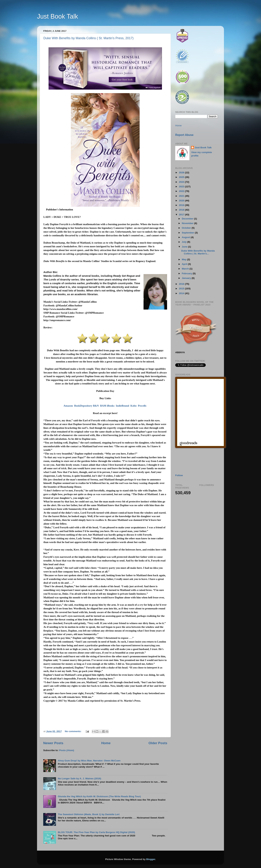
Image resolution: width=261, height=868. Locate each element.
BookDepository (83, 406)
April (185, 264)
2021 (182, 196)
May (184, 259)
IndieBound (123, 406)
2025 (182, 177)
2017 (182, 215)
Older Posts (158, 743)
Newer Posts (53, 743)
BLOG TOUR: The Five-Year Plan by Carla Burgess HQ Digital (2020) (96, 832)
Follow (179, 475)
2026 (182, 173)
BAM (103, 406)
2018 (182, 210)
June (185, 247)
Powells (142, 406)
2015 (182, 289)
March (186, 269)
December (188, 219)
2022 (182, 191)
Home (106, 743)
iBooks (111, 406)
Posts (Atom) (67, 750)
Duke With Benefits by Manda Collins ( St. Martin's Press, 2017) (89, 38)
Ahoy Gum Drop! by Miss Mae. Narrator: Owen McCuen (89, 761)
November (188, 223)
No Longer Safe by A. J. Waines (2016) (79, 779)
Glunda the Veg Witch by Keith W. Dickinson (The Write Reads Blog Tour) (99, 796)
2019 (182, 205)
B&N (96, 406)
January (187, 278)
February (187, 273)
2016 (182, 284)
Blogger (151, 859)
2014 (182, 293)
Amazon (68, 406)
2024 (182, 182)
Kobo (134, 406)
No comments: (74, 731)
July (185, 242)
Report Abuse (184, 135)
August (186, 237)
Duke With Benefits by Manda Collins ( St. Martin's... (198, 252)
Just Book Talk (57, 16)
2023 (182, 187)
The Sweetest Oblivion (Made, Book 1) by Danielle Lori (89, 814)
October (187, 228)
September (188, 233)
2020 (182, 201)
